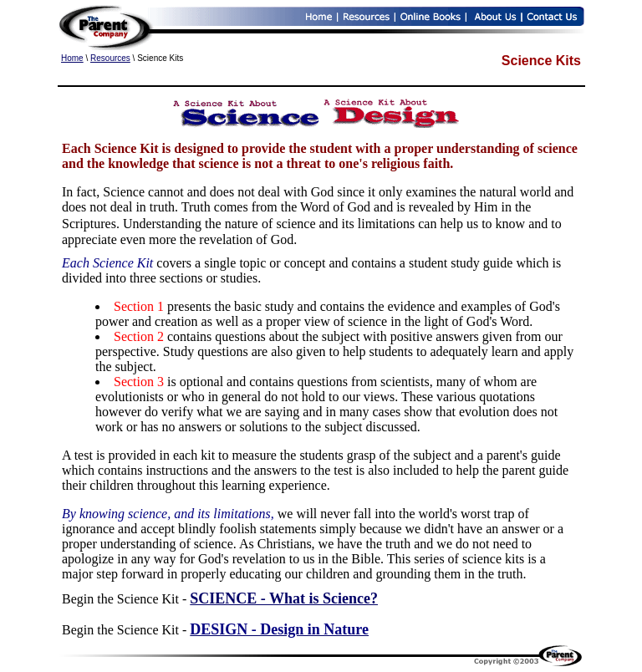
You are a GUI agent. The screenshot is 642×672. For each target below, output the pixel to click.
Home (72, 58)
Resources (110, 58)
